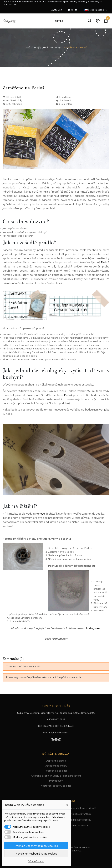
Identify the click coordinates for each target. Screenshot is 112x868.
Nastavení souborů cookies (56, 786)
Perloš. (105, 262)
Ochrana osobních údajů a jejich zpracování (56, 776)
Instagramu (93, 628)
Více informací (36, 861)
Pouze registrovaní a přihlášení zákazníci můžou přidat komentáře (44, 677)
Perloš (69, 395)
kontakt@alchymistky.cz (56, 733)
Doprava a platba (56, 761)
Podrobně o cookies (56, 771)
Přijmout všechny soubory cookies (36, 846)
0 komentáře (66, 104)
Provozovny (56, 781)
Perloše (40, 514)
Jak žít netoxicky (14, 100)
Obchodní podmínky (56, 766)
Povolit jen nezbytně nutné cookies (36, 854)
